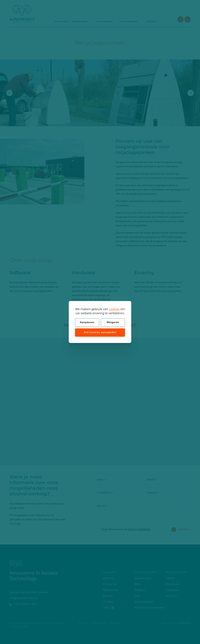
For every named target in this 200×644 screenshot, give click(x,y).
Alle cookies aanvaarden (100, 333)
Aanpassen (87, 323)
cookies (114, 309)
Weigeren (113, 323)
